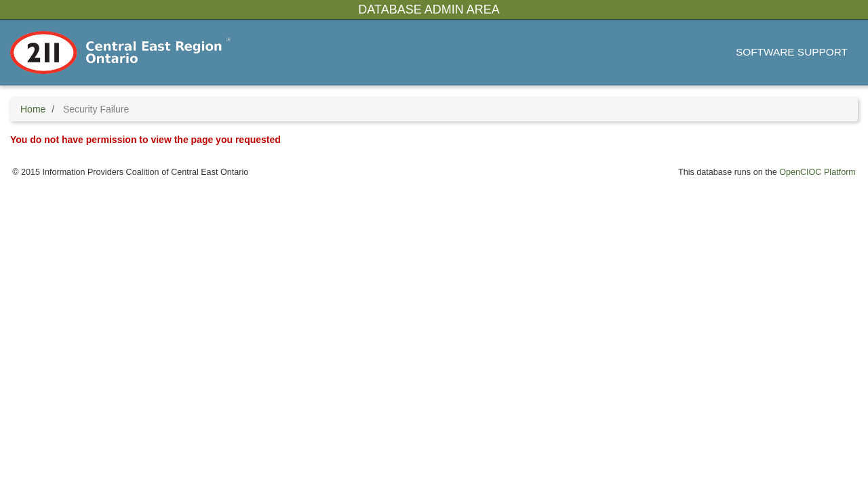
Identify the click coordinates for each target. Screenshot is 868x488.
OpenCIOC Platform (817, 172)
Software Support (792, 52)
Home (33, 109)
